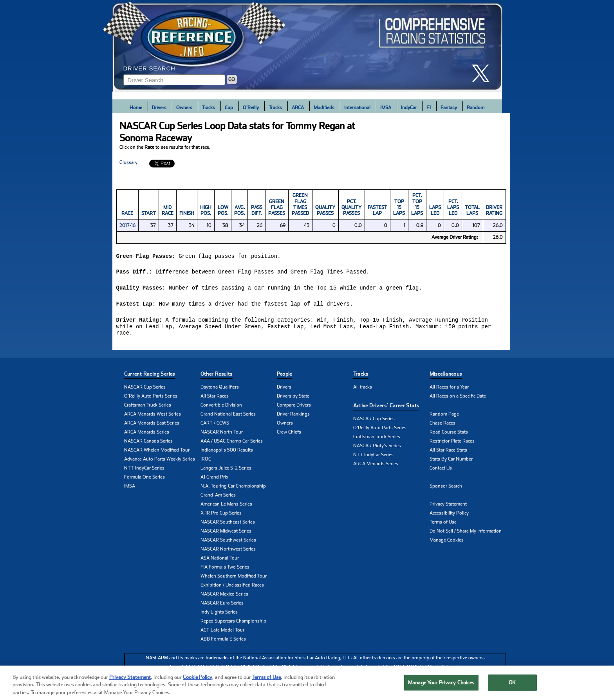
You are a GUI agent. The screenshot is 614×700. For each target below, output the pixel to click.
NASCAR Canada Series (148, 444)
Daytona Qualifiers (220, 390)
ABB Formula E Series (223, 642)
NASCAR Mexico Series (224, 597)
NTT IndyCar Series (144, 471)
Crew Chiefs (289, 435)
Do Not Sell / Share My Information (466, 534)
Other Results (217, 377)
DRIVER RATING (494, 210)
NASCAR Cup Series (145, 390)
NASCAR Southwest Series (228, 543)
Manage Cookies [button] (447, 543)
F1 (429, 108)
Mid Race (168, 210)
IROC (206, 462)
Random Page (444, 417)
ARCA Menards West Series (153, 417)
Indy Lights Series (219, 615)
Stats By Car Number (451, 462)
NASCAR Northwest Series (228, 552)
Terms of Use (443, 525)
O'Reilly (251, 108)
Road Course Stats (449, 435)
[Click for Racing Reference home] (307, 46)
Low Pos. (223, 210)
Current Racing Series (150, 377)
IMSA (386, 108)
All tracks (363, 390)
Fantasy (449, 108)
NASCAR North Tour (222, 435)
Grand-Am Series (218, 498)
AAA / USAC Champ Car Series (232, 444)
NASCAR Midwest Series (226, 534)
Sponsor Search (446, 489)
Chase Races (442, 426)
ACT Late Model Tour (222, 633)
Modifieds (324, 108)
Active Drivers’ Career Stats (386, 408)
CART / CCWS (215, 426)
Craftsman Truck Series (148, 408)
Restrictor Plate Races (452, 444)
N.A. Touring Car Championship (233, 489)
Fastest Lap (377, 210)
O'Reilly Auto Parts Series (151, 399)
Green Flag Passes (277, 208)
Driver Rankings (293, 417)
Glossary (128, 162)
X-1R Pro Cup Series (221, 516)
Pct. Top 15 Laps (417, 204)
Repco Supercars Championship (233, 624)
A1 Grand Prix (214, 480)
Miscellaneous (446, 377)
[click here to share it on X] (484, 73)
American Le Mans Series (226, 507)
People (284, 377)
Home (136, 108)
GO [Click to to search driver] (232, 79)
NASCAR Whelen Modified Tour (157, 453)
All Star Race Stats (448, 453)
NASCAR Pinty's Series (377, 448)
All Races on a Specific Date (458, 399)
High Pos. (206, 210)
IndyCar (409, 108)
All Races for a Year (449, 390)
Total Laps (472, 210)
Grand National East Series (228, 417)
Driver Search (149, 68)
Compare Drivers (294, 408)
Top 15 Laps (399, 208)
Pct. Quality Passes (351, 208)
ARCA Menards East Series (152, 426)
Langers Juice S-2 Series (226, 471)
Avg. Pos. (239, 210)
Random (476, 108)
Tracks (209, 108)
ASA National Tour (220, 561)
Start (149, 213)
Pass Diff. (257, 210)
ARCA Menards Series (147, 435)
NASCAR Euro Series (222, 606)
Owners (184, 108)
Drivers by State (293, 399)
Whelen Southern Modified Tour (234, 579)
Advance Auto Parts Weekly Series (160, 462)
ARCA (298, 108)
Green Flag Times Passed (300, 204)
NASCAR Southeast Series (228, 525)
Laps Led (435, 210)
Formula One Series (144, 480)
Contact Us (441, 471)
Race (127, 213)
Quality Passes (325, 210)
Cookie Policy (198, 687)
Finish (187, 213)
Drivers (159, 108)
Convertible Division (221, 408)
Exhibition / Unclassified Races (232, 588)
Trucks (275, 108)
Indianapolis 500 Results (227, 453)
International (357, 108)
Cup (229, 108)
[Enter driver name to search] (174, 80)
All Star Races (215, 399)
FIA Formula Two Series (225, 570)
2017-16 (127, 225)
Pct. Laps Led (453, 208)
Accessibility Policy (449, 516)
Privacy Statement (448, 507)
